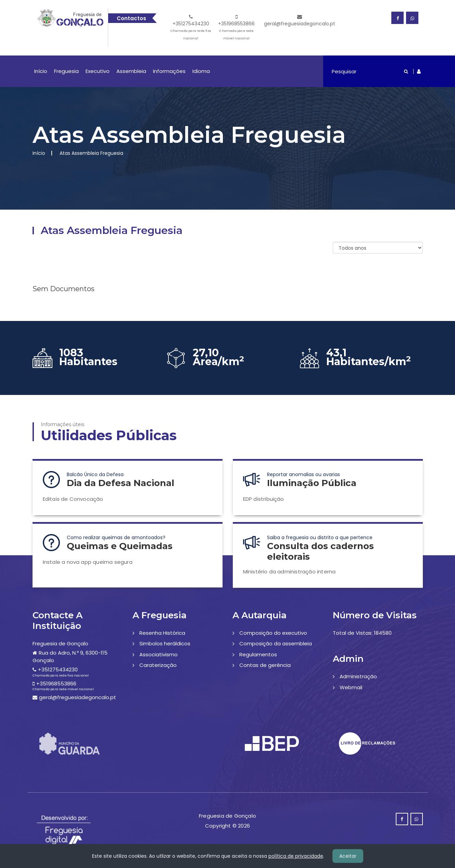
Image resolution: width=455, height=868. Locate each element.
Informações (169, 71)
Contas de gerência (265, 665)
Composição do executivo (273, 633)
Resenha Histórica (162, 633)
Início (41, 71)
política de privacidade (296, 856)
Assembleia (131, 71)
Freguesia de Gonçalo (60, 643)
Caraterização (158, 665)
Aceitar (348, 856)
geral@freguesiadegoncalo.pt (300, 21)
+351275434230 (191, 28)
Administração (358, 676)
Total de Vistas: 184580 (362, 633)
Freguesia (66, 71)
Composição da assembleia (276, 643)
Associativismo (159, 654)
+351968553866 (236, 28)
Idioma (201, 71)
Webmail (351, 687)
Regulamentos (258, 654)
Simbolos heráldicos (165, 643)
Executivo (98, 71)
